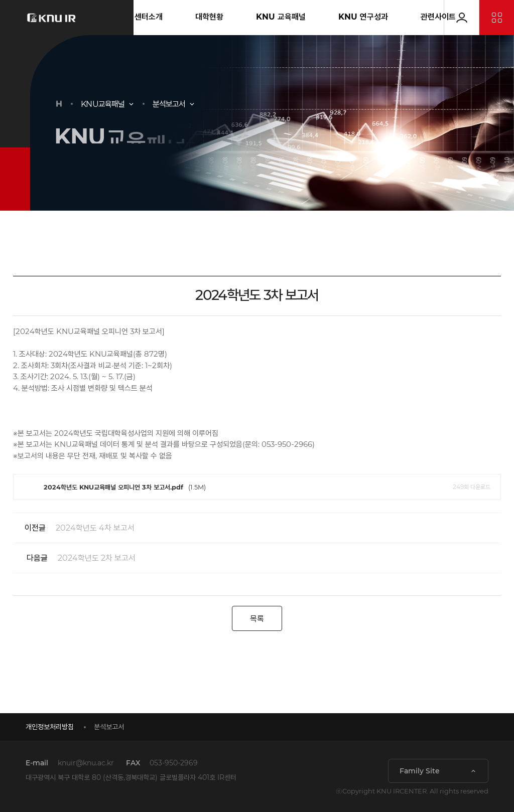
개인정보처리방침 (50, 727)
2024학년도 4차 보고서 (74, 528)
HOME (59, 104)
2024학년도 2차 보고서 (74, 558)
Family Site (420, 771)
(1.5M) (257, 487)
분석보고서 (169, 104)
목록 (257, 619)
